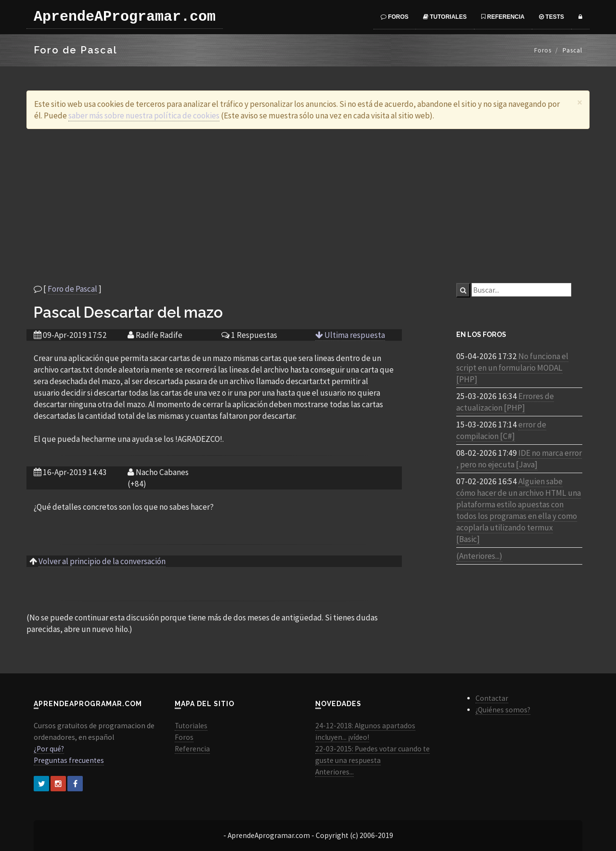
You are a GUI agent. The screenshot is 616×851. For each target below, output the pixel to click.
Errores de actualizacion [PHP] (505, 402)
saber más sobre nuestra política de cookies (144, 116)
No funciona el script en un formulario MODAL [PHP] (512, 368)
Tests (552, 17)
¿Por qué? (49, 749)
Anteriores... (334, 772)
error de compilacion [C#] (501, 430)
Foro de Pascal (72, 289)
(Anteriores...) (479, 556)
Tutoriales (445, 17)
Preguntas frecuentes (69, 760)
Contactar (492, 698)
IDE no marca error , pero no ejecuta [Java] (519, 459)
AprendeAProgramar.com (125, 17)
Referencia (503, 17)
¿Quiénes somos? (503, 710)
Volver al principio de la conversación (102, 561)
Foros (395, 17)
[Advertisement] (308, 206)
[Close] (580, 102)
